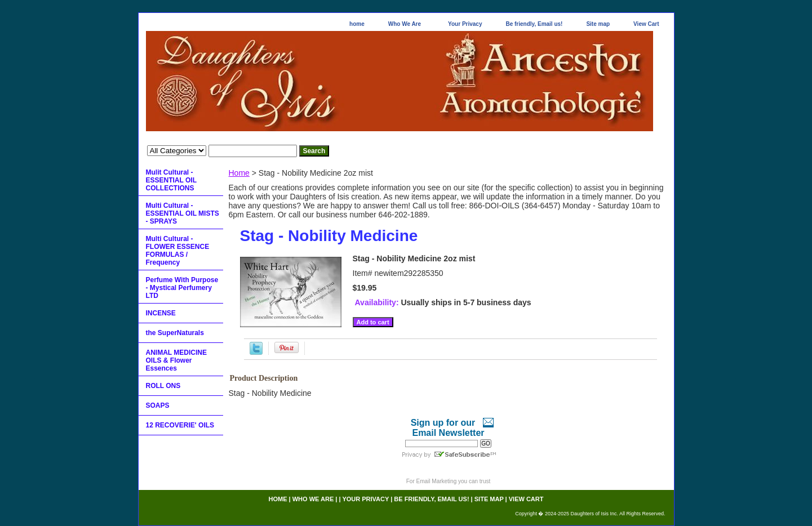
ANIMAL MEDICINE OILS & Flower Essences (176, 360)
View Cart (646, 24)
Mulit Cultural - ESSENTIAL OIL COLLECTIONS (171, 180)
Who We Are (405, 24)
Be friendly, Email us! (534, 24)
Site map (598, 24)
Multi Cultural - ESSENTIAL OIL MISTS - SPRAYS (183, 213)
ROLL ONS (163, 386)
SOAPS (158, 405)
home (357, 24)
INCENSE (161, 313)
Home (239, 173)
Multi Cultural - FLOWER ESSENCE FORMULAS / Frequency (178, 251)
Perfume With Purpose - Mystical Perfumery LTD (182, 288)
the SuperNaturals (175, 333)
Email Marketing (437, 481)
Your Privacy (465, 24)
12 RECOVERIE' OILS (180, 425)
